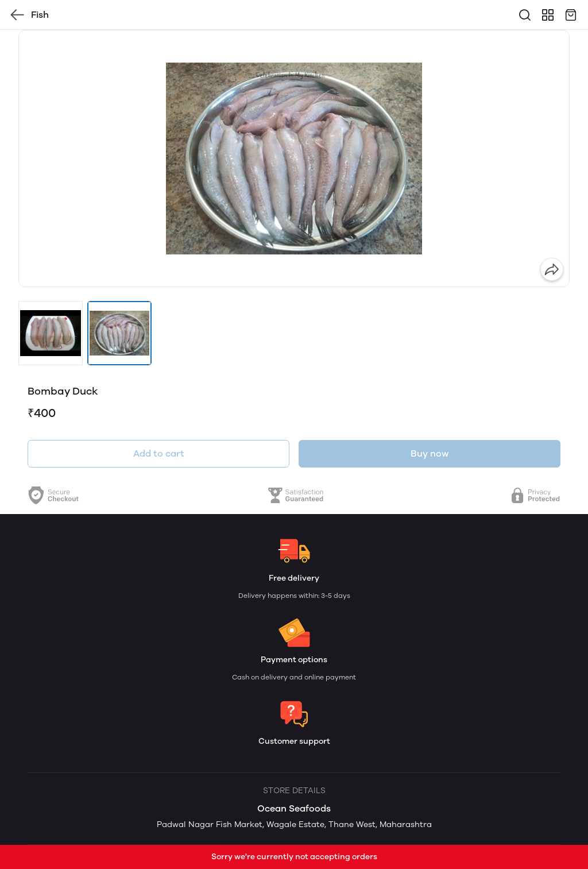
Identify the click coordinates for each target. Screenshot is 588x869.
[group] (294, 159)
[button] (51, 333)
